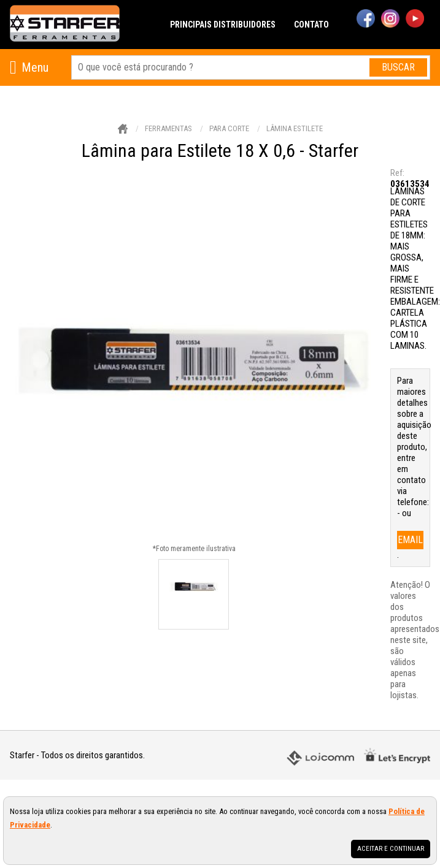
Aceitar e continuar (391, 849)
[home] (65, 25)
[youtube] (415, 20)
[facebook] (366, 20)
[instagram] (390, 20)
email (410, 540)
